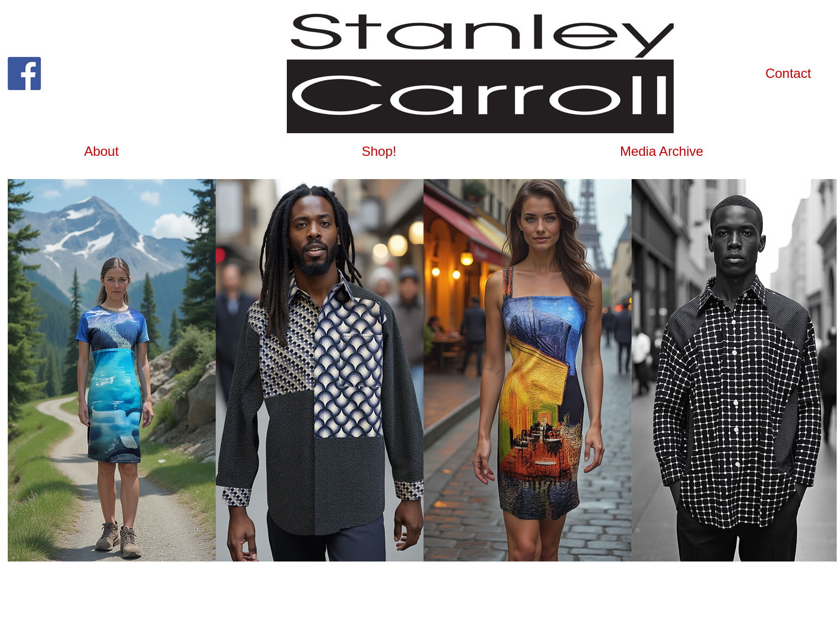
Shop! (379, 151)
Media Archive (662, 151)
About (101, 151)
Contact (788, 73)
